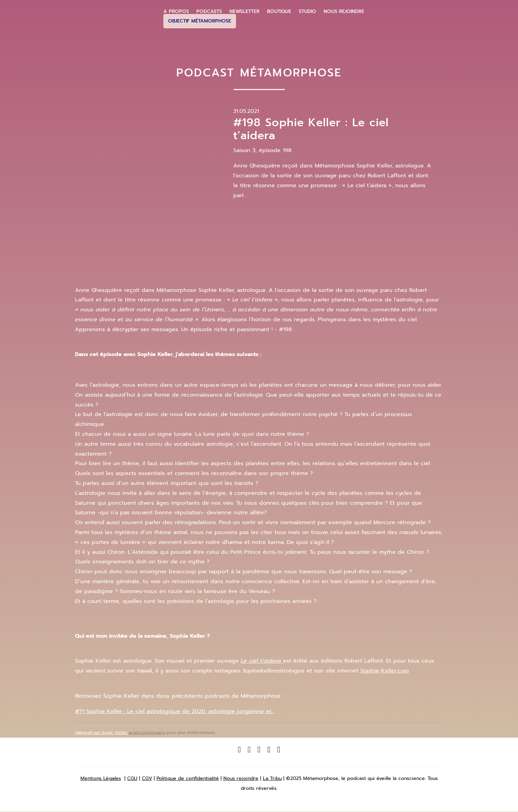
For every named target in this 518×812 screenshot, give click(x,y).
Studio (307, 12)
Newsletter (245, 12)
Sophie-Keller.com (385, 671)
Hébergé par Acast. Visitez (102, 733)
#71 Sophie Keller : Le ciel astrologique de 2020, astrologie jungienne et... (175, 711)
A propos (176, 12)
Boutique (279, 12)
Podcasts (209, 12)
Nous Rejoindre (344, 12)
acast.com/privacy (147, 733)
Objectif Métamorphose (200, 21)
